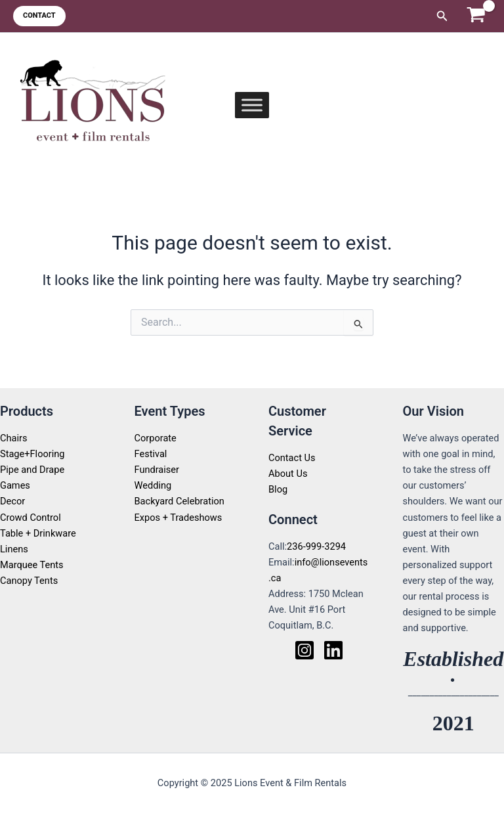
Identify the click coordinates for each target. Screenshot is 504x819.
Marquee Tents (32, 565)
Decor (12, 501)
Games (15, 485)
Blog (278, 489)
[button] (39, 16)
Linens (14, 549)
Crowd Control (31, 518)
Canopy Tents (29, 581)
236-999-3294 (316, 546)
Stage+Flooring (32, 454)
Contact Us (292, 458)
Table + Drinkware (38, 533)
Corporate (156, 438)
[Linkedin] (333, 650)
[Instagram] (304, 650)
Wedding (153, 485)
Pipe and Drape (32, 470)
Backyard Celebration (179, 501)
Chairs (13, 438)
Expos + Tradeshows (178, 518)
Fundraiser (157, 470)
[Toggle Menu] (252, 105)
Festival (151, 454)
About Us (288, 474)
